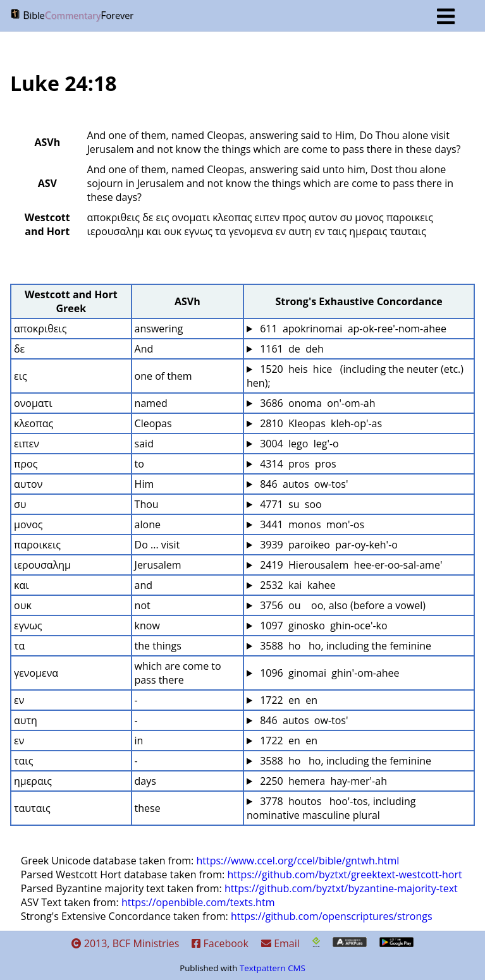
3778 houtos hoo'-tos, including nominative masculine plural (333, 808)
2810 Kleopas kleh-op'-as (320, 423)
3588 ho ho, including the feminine (344, 646)
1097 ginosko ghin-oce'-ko (322, 626)
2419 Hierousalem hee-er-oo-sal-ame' (350, 565)
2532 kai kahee (297, 585)
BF (232, 16)
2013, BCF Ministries (126, 943)
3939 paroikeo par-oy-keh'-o (328, 545)
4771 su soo (290, 504)
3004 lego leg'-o (298, 444)
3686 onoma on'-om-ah (316, 403)
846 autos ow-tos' (303, 484)
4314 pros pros (297, 464)
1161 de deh (291, 349)
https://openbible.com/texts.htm (198, 902)
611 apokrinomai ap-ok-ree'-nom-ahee (352, 329)
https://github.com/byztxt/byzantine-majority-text (341, 888)
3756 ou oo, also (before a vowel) (341, 605)
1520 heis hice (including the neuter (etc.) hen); (356, 376)
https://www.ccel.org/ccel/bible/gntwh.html (298, 861)
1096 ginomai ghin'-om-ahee (328, 673)
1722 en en (287, 700)
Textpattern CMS (273, 968)
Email (280, 943)
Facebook (220, 943)
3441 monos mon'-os (311, 524)
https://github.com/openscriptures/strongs (332, 916)
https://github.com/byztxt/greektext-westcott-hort (344, 874)
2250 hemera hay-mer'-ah (322, 781)
